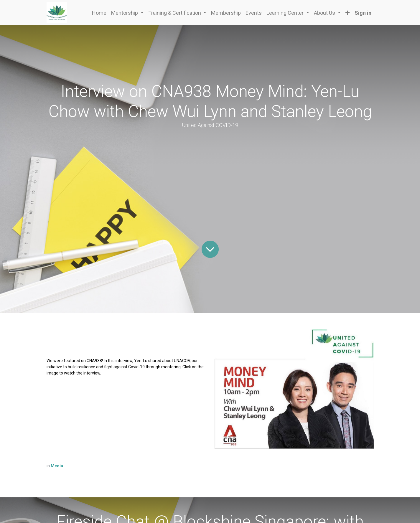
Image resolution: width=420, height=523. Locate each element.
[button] (347, 13)
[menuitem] (99, 13)
